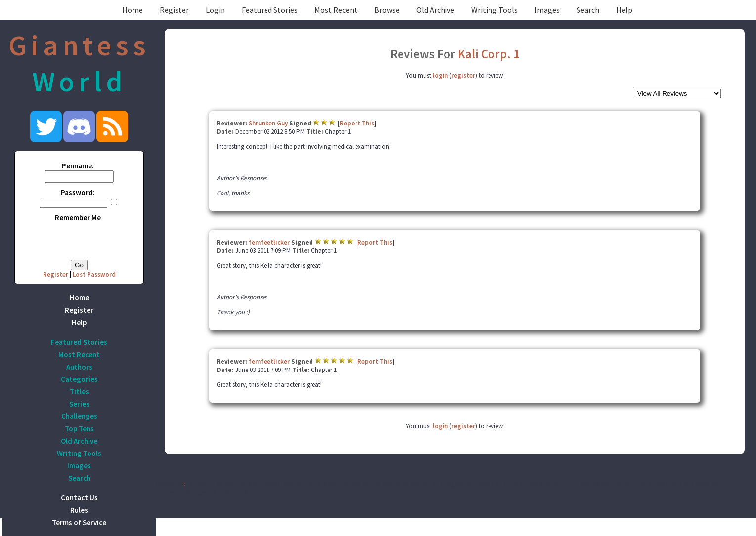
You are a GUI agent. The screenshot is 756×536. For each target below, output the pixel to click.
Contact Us (79, 498)
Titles (79, 392)
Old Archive (435, 10)
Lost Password (94, 274)
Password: (78, 192)
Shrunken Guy (268, 123)
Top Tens (79, 429)
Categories (79, 379)
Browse (387, 10)
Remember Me (78, 218)
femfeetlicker (269, 242)
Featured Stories (270, 10)
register (463, 75)
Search (588, 10)
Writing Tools (494, 10)
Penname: (78, 166)
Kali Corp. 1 (489, 54)
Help (624, 10)
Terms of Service (79, 522)
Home (133, 10)
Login (215, 10)
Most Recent (336, 10)
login (440, 75)
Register (174, 10)
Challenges (79, 416)
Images (547, 10)
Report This (357, 123)
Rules (79, 510)
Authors (79, 367)
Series (79, 404)
